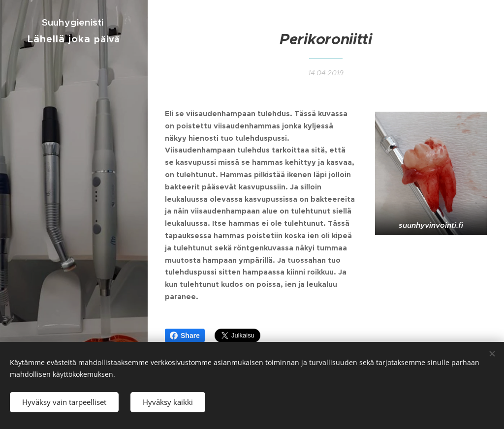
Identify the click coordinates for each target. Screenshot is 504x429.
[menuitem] (74, 83)
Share (185, 336)
